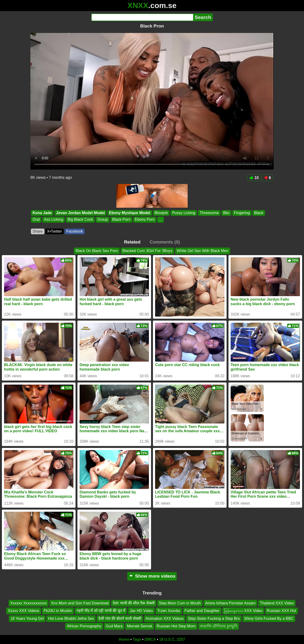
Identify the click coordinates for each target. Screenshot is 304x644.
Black (259, 213)
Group (103, 220)
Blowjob (161, 213)
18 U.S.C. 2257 (172, 639)
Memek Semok (140, 626)
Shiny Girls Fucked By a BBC (269, 618)
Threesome (209, 213)
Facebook (75, 231)
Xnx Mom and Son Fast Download (80, 603)
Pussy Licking (184, 213)
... (160, 220)
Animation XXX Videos (165, 618)
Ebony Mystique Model (130, 213)
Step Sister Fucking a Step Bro (214, 618)
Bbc (226, 213)
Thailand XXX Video (277, 603)
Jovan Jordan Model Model (80, 213)
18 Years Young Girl (27, 618)
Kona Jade (42, 213)
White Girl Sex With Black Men (203, 251)
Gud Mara (114, 626)
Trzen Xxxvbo (169, 611)
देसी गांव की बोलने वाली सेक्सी (120, 618)
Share (38, 231)
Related (132, 242)
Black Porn (121, 220)
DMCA (150, 639)
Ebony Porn (145, 220)
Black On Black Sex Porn (97, 251)
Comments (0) (165, 242)
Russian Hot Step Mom (176, 626)
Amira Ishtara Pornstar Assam (230, 603)
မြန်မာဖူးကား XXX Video (243, 611)
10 (254, 178)
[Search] (142, 17)
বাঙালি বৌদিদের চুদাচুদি (219, 626)
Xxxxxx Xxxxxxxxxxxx (28, 603)
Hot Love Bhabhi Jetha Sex (71, 618)
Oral (36, 220)
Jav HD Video (141, 611)
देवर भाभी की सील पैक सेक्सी (134, 603)
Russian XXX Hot (281, 611)
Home (124, 639)
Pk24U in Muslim (58, 611)
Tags (137, 639)
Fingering (242, 213)
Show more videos (152, 576)
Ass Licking (54, 220)
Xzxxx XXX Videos (24, 611)
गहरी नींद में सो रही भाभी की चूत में (101, 611)
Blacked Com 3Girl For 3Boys (147, 251)
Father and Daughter (202, 611)
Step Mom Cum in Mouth (180, 603)
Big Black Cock (80, 220)
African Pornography (84, 626)
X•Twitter (55, 231)
